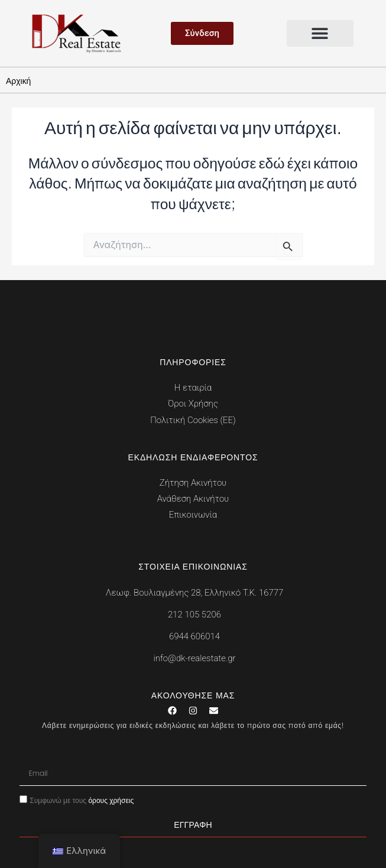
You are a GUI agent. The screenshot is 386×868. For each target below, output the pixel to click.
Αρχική (18, 81)
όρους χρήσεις (111, 800)
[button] (320, 33)
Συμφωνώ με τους (82, 800)
